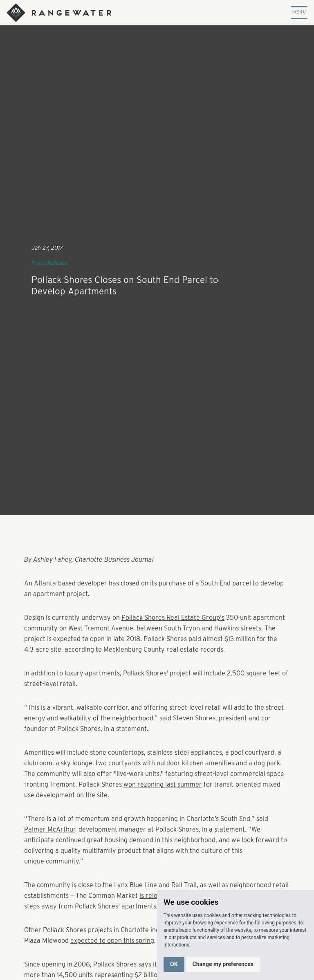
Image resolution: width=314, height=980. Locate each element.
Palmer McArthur (50, 829)
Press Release (50, 263)
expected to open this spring (112, 941)
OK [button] (174, 964)
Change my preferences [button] (223, 964)
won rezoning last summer (163, 784)
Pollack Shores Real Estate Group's (173, 618)
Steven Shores (194, 718)
